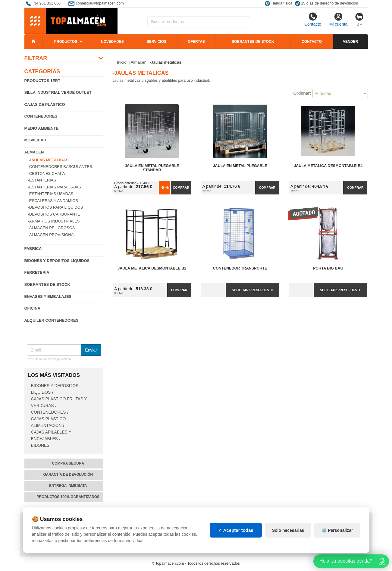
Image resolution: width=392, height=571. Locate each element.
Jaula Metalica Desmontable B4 (328, 166)
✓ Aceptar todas (236, 536)
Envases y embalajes (48, 297)
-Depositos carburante (54, 214)
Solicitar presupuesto (252, 290)
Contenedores (41, 116)
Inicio (122, 62)
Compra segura (68, 463)
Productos (66, 42)
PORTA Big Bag (328, 268)
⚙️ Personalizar (337, 536)
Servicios (157, 42)
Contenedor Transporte (240, 268)
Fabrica (33, 249)
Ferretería (37, 272)
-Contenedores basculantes (60, 167)
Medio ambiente (42, 128)
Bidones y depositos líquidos (57, 261)
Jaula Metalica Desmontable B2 (152, 268)
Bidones (40, 445)
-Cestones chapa (47, 174)
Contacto (313, 19)
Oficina (32, 308)
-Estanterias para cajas (55, 187)
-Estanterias (42, 180)
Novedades (112, 42)
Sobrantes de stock (253, 42)
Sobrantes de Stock (47, 284)
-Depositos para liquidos (56, 207)
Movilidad (35, 140)
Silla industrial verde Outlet (58, 92)
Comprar (181, 188)
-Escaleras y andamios (53, 201)
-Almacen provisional (52, 235)
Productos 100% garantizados (68, 497)
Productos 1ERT (42, 81)
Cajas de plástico (45, 104)
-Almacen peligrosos (52, 228)
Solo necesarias (288, 536)
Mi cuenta (339, 19)
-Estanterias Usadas (51, 194)
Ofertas (196, 42)
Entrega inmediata (68, 486)
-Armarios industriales (54, 221)
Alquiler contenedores (52, 320)
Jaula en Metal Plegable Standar (152, 168)
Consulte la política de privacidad (49, 359)
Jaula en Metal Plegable (240, 166)
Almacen (34, 152)
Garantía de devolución (68, 475)
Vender (350, 42)
